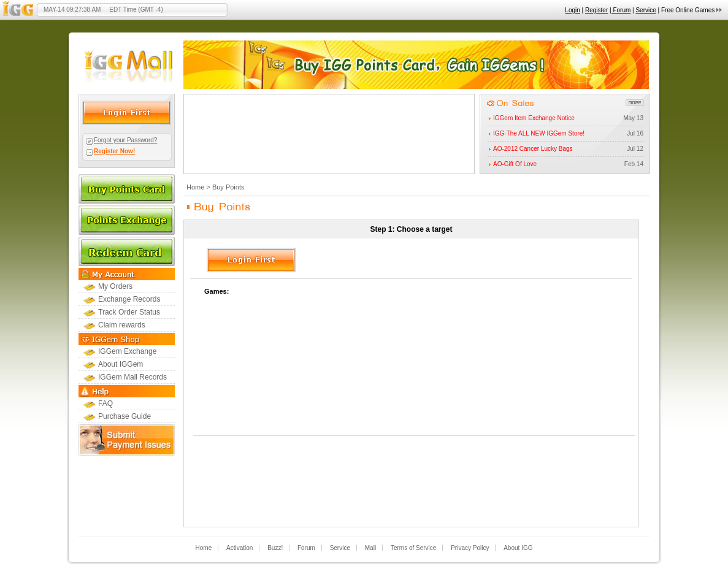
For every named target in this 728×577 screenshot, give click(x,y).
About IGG (518, 548)
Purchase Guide (125, 416)
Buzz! (275, 548)
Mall (370, 548)
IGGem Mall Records (132, 377)
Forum (306, 548)
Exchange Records (129, 299)
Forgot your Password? (125, 140)
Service (646, 10)
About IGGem (121, 364)
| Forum (620, 10)
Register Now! (114, 151)
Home (195, 187)
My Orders (115, 286)
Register (596, 10)
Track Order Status (129, 312)
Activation (239, 548)
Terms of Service (413, 548)
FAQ (105, 403)
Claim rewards (122, 325)
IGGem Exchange (127, 351)
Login (572, 10)
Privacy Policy (470, 548)
